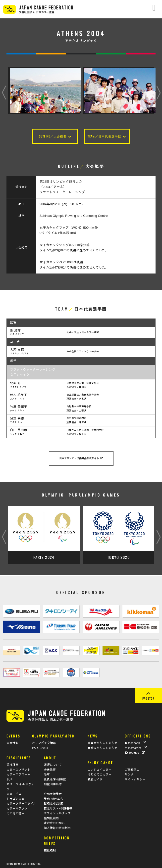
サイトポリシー (135, 778)
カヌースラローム (18, 773)
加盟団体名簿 (53, 783)
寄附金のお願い (54, 822)
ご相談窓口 (132, 768)
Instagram (136, 747)
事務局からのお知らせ (103, 747)
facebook (135, 742)
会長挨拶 (50, 768)
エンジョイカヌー (100, 768)
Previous (4, 88)
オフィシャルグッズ (57, 812)
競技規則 (50, 849)
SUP (9, 778)
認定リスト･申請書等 (58, 807)
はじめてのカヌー (100, 773)
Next (158, 88)
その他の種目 (15, 812)
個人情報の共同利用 (57, 827)
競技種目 (12, 764)
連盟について (53, 764)
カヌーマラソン (17, 807)
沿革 (47, 773)
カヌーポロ (14, 793)
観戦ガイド (95, 778)
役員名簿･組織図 (55, 778)
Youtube (135, 752)
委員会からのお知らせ (103, 742)
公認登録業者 (53, 793)
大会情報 (12, 742)
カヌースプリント (18, 768)
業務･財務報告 (54, 798)
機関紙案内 (51, 817)
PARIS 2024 (40, 747)
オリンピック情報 (44, 742)
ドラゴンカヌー (17, 798)
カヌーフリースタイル (21, 802)
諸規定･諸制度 (54, 802)
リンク (129, 773)
